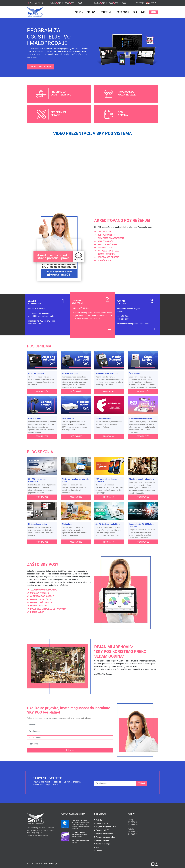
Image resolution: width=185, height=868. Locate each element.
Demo (154, 12)
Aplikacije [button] (106, 12)
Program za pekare (102, 840)
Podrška (98, 820)
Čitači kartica (135, 374)
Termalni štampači (70, 374)
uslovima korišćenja (72, 782)
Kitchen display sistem (38, 524)
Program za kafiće (102, 830)
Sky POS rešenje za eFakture (108, 524)
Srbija (150, 3)
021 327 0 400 (63, 3)
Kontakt (98, 851)
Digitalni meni (68, 524)
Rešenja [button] (91, 12)
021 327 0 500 (107, 3)
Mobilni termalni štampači (106, 374)
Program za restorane (103, 834)
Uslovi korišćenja (50, 864)
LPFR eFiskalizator (103, 418)
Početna (79, 12)
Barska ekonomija (102, 844)
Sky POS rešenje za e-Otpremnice (37, 480)
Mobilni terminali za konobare (142, 479)
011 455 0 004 (76, 3)
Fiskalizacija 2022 (102, 823)
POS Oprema (123, 12)
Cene (135, 12)
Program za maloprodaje (105, 837)
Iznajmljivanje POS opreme (140, 418)
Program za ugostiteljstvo (105, 827)
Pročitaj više (42, 391)
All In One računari (36, 374)
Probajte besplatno (41, 67)
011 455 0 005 (120, 3)
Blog (143, 12)
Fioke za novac (68, 418)
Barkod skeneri (35, 418)
